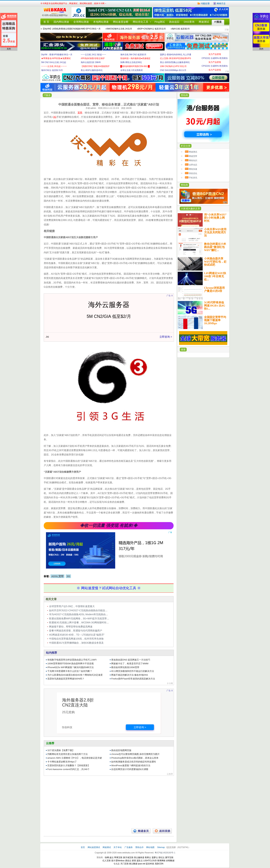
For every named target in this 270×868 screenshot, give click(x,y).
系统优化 (193, 173)
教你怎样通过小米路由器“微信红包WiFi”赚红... (215, 247)
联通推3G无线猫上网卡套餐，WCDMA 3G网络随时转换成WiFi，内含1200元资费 (92, 622)
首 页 (46, 22)
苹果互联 (118, 857)
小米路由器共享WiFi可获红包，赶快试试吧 (215, 262)
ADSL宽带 (57, 576)
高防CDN (159, 864)
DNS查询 (189, 22)
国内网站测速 (61, 22)
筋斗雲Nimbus (118, 861)
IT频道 (218, 22)
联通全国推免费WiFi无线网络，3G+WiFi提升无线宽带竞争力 (82, 618)
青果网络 (161, 861)
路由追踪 (174, 22)
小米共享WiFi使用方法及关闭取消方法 (215, 232)
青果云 (148, 857)
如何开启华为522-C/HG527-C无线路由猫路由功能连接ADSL (81, 610)
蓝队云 (140, 861)
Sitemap (161, 847)
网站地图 (150, 847)
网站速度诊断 (121, 22)
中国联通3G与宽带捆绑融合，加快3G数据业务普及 (76, 643)
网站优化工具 (141, 22)
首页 (83, 847)
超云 (112, 857)
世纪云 (162, 857)
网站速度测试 (94, 847)
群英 (134, 861)
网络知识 (193, 160)
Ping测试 (160, 22)
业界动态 (193, 165)
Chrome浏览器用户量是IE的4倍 (214, 289)
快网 (107, 857)
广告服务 (129, 847)
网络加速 (193, 169)
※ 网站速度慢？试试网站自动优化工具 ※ (109, 588)
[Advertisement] (109, 801)
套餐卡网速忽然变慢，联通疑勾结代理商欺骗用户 (76, 631)
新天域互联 (128, 857)
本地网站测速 (101, 22)
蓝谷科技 (150, 864)
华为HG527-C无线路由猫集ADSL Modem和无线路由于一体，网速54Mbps (89, 614)
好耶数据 (170, 861)
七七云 (117, 864)
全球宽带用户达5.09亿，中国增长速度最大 (72, 606)
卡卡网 (56, 12)
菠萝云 (155, 857)
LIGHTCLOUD (150, 861)
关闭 (9, 49)
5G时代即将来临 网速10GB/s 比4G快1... (215, 306)
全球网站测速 (81, 22)
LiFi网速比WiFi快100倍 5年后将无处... (215, 276)
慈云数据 (133, 864)
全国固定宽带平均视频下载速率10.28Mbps (215, 320)
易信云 (128, 861)
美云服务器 (139, 857)
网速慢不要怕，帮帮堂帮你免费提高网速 (71, 627)
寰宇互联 (169, 857)
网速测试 (204, 22)
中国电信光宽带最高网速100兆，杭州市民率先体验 (76, 639)
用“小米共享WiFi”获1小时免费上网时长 (215, 218)
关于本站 (118, 847)
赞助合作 (139, 847)
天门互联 (124, 864)
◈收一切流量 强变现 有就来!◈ (109, 525)
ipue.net (142, 864)
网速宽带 (193, 156)
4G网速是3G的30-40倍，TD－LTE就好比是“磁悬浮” (77, 635)
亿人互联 (107, 861)
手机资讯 (193, 178)
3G (68, 576)
